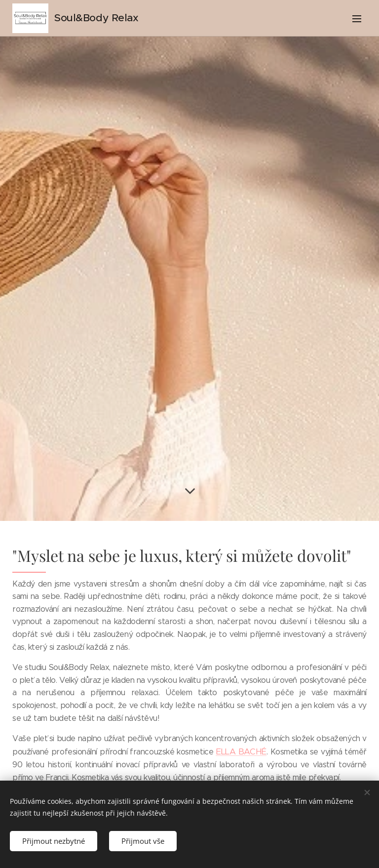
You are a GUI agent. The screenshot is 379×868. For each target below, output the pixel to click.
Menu (357, 19)
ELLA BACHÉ (241, 751)
